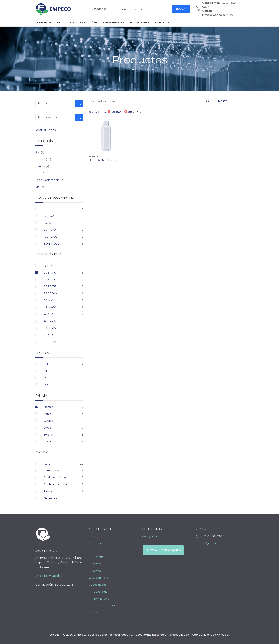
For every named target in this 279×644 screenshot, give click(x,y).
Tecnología (100, 592)
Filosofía (98, 557)
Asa (38, 152)
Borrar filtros (97, 112)
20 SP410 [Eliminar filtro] (135, 112)
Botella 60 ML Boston (102, 160)
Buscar (181, 9)
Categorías (149, 536)
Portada (131, 69)
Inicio (92, 536)
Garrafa (40, 166)
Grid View (208, 101)
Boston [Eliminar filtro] (117, 112)
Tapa (39, 173)
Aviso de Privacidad (49, 576)
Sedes (96, 571)
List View (214, 101)
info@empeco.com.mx (216, 543)
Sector (97, 564)
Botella (93, 157)
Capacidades (98, 585)
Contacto (95, 612)
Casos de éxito (98, 578)
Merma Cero (101, 599)
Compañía (96, 543)
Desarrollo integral (105, 605)
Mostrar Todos (46, 130)
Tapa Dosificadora (48, 180)
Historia (97, 550)
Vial (38, 187)
